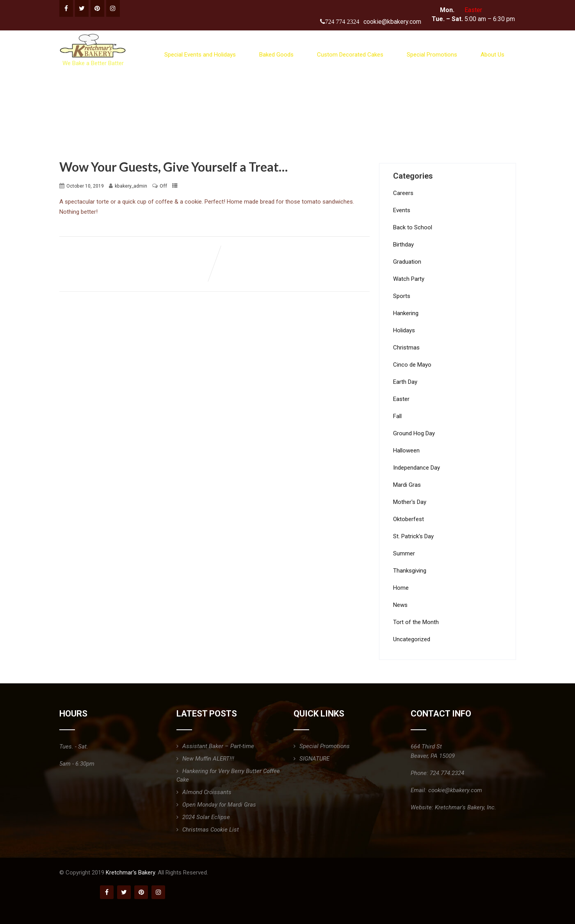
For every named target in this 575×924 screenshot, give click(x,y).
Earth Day (405, 382)
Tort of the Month (416, 622)
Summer (404, 553)
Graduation (407, 262)
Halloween (406, 450)
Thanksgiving (410, 571)
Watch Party (409, 279)
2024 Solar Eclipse (206, 817)
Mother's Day (410, 502)
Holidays (404, 330)
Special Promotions (432, 55)
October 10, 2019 (85, 186)
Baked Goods (276, 55)
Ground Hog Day (414, 433)
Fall (397, 416)
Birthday (403, 245)
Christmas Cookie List (211, 830)
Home (401, 588)
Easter (401, 399)
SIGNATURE (314, 759)
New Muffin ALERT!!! (208, 759)
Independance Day (417, 468)
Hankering (406, 313)
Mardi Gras (407, 485)
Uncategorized (412, 639)
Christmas (406, 348)
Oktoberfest (409, 519)
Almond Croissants (207, 792)
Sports (402, 296)
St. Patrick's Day (413, 536)
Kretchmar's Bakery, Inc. (466, 807)
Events (402, 210)
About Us (492, 55)
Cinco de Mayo (412, 365)
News (400, 605)
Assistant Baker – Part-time (218, 746)
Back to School (413, 227)
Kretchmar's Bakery (130, 873)
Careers (403, 193)
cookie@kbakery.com (392, 22)
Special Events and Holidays (200, 55)
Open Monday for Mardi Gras (219, 805)
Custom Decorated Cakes (350, 55)
